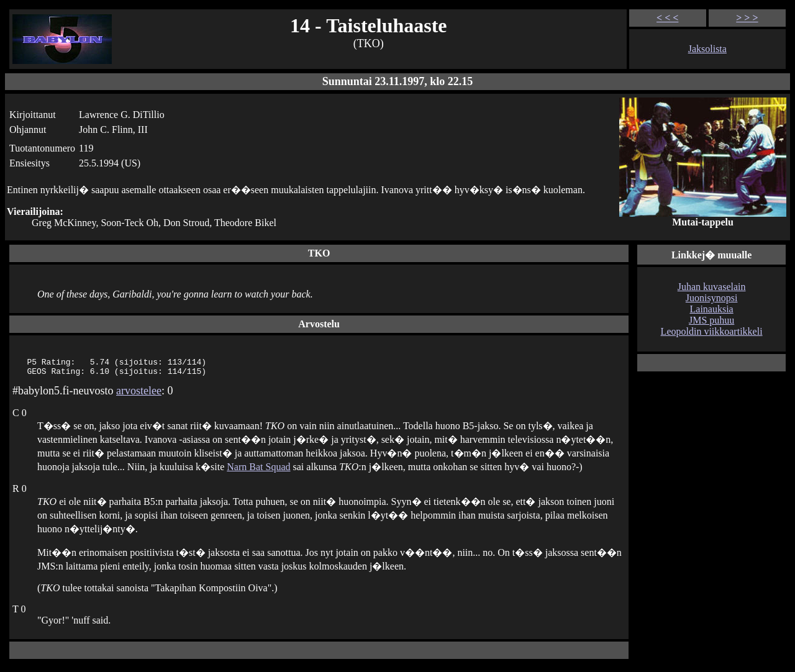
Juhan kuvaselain (712, 287)
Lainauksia (712, 309)
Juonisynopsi (712, 298)
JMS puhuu (711, 320)
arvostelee (139, 394)
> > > (747, 18)
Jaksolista (707, 49)
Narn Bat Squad (258, 470)
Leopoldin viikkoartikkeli (712, 331)
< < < (667, 18)
